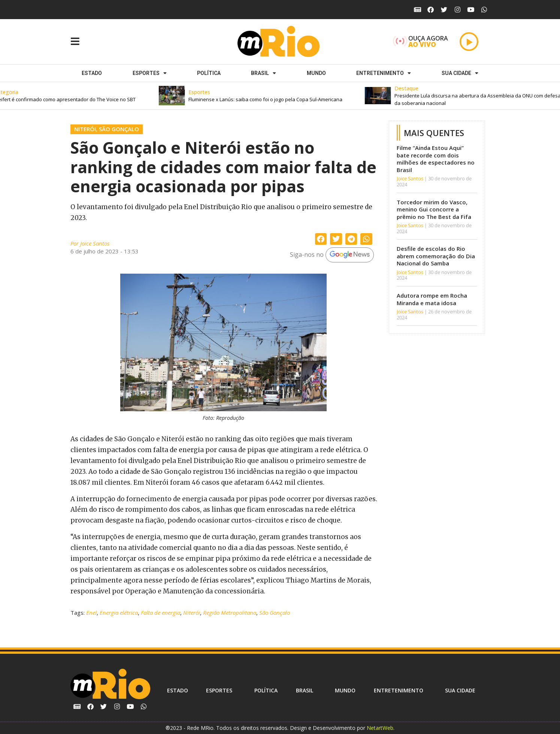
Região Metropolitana (230, 613)
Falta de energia (161, 613)
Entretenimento (384, 73)
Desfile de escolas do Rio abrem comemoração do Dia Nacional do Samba (436, 256)
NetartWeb (380, 728)
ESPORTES (150, 73)
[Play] (469, 42)
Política (209, 73)
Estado (92, 73)
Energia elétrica (119, 613)
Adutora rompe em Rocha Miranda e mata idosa (432, 299)
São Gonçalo (119, 129)
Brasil (264, 73)
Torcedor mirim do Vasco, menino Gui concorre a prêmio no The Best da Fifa (434, 209)
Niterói (85, 129)
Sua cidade (460, 73)
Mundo (316, 73)
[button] (270, 96)
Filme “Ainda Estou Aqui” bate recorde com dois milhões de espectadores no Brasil (436, 159)
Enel (91, 613)
